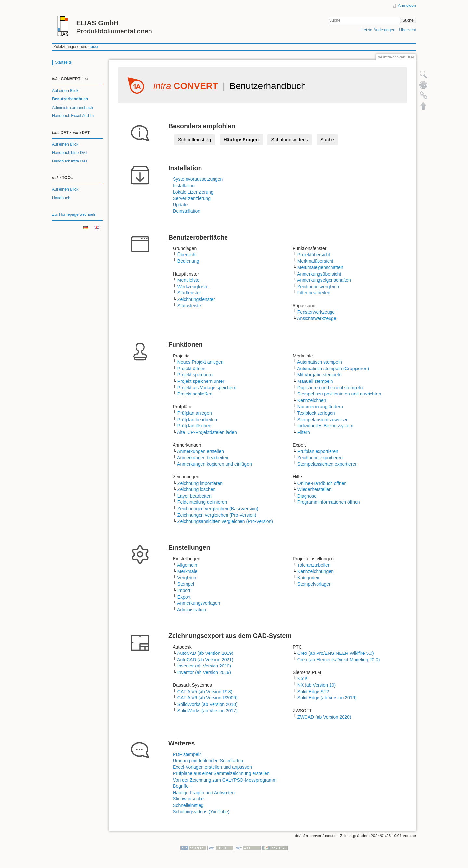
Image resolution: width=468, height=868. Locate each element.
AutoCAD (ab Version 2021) (205, 660)
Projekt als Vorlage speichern (207, 388)
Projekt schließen (195, 394)
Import (184, 590)
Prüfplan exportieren (318, 451)
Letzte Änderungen (378, 30)
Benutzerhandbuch (70, 99)
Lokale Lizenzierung (193, 192)
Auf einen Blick (65, 91)
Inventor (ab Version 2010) (204, 666)
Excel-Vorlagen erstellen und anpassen (212, 767)
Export (184, 597)
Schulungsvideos (290, 140)
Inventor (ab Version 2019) (204, 672)
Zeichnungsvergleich (318, 287)
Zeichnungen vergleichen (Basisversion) (218, 509)
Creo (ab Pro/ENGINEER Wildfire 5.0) (336, 653)
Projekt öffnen (191, 369)
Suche (408, 20)
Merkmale (187, 571)
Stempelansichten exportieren (327, 464)
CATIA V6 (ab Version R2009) (208, 698)
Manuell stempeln (315, 381)
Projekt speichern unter (201, 381)
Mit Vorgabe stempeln (319, 375)
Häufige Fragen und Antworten (204, 793)
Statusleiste (189, 306)
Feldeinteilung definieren (202, 502)
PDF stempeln (187, 754)
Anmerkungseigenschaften (324, 280)
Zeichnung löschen (197, 489)
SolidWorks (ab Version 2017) (208, 711)
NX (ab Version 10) (317, 685)
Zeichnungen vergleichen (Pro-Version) (217, 515)
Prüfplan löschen (194, 426)
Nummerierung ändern (320, 407)
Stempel (186, 584)
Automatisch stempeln (319, 362)
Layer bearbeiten (195, 496)
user (95, 47)
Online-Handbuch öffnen (322, 483)
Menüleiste (188, 280)
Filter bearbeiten (314, 293)
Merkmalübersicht (315, 261)
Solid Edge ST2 (313, 692)
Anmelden (407, 6)
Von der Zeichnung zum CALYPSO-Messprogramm (225, 780)
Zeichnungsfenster (196, 299)
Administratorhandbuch (72, 108)
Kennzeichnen (312, 400)
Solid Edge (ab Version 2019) (327, 698)
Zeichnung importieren (200, 483)
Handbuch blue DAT (70, 153)
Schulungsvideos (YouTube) (201, 812)
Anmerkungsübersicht (319, 274)
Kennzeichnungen (316, 571)
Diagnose (307, 496)
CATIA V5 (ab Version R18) (205, 692)
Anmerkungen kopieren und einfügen (214, 464)
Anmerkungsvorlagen (199, 603)
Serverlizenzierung (192, 198)
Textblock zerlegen (316, 413)
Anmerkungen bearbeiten (203, 458)
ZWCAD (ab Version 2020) (324, 717)
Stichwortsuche (188, 799)
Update (180, 205)
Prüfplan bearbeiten (197, 420)
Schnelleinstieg (195, 140)
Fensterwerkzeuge (316, 312)
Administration (192, 610)
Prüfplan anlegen (195, 413)
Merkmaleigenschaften (320, 267)
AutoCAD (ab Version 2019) (205, 653)
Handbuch (61, 198)
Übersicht (408, 30)
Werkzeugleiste (193, 287)
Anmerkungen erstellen (201, 451)
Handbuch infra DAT (70, 161)
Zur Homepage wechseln (74, 214)
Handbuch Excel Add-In (73, 116)
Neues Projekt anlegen (201, 362)
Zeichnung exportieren (320, 458)
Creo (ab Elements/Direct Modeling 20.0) (339, 660)
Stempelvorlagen (314, 584)
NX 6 (302, 679)
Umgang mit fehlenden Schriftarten (208, 761)
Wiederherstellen (314, 489)
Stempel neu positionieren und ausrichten (339, 394)
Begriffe (181, 786)
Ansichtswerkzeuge (317, 318)
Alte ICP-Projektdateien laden (207, 432)
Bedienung (188, 261)
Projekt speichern (195, 375)
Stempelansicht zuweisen (323, 420)
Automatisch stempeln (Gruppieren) (333, 369)
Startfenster (189, 293)
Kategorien (308, 578)
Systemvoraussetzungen (198, 179)
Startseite (63, 62)
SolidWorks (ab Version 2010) (208, 704)
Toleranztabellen (314, 565)
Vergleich (187, 578)
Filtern (304, 432)
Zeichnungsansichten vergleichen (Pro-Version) (225, 521)
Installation (184, 186)
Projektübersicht (314, 255)
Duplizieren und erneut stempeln (330, 388)
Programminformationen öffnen (329, 502)
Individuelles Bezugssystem (325, 426)
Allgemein (187, 565)
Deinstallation (187, 211)
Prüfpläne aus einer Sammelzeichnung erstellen (221, 773)
